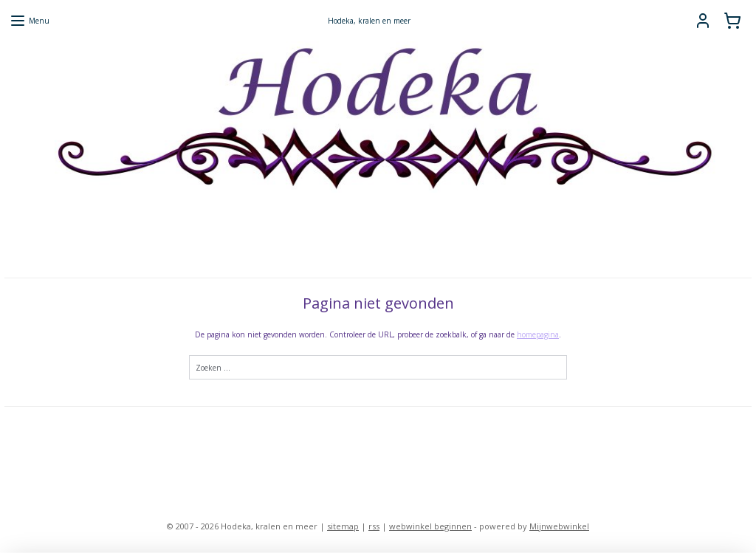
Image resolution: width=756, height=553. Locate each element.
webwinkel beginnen (430, 526)
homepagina (538, 334)
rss (374, 526)
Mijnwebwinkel (559, 526)
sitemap (343, 526)
